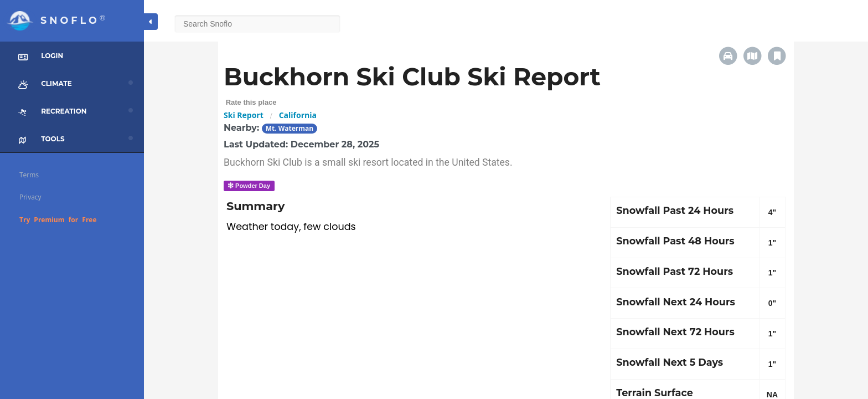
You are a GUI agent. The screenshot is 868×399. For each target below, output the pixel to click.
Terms (29, 175)
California (298, 115)
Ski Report (244, 115)
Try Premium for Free (58, 220)
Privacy (30, 197)
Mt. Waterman (290, 128)
